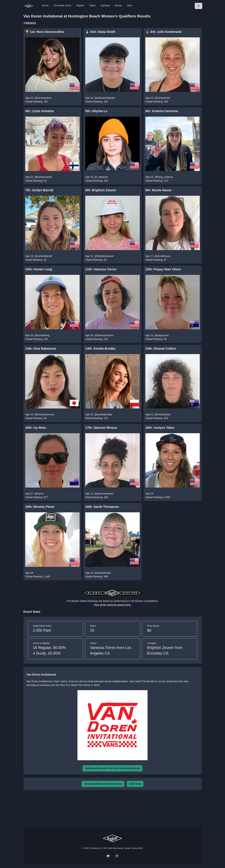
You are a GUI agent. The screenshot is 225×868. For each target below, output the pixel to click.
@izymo (39, 494)
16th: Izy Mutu (36, 428)
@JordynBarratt (43, 256)
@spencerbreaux (104, 494)
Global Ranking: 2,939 (158, 497)
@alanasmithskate (105, 98)
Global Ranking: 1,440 (38, 577)
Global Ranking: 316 (157, 418)
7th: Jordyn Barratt (39, 190)
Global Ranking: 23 (36, 181)
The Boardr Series (62, 5)
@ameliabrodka (103, 414)
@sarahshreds (103, 573)
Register (80, 5)
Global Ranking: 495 (97, 577)
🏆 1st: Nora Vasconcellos (45, 32)
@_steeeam (101, 177)
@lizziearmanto (43, 177)
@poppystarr (162, 335)
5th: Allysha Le (96, 111)
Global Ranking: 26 (156, 339)
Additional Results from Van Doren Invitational (113, 768)
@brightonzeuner (104, 256)
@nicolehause (163, 256)
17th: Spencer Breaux (101, 428)
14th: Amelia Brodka (100, 349)
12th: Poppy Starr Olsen (163, 269)
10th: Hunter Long (39, 269)
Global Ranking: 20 (36, 260)
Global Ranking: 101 (37, 102)
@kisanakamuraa (44, 414)
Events (45, 5)
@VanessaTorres (104, 335)
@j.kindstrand (162, 98)
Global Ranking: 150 (97, 102)
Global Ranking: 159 (157, 102)
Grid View (135, 784)
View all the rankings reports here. (113, 605)
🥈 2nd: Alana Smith (100, 32)
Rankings (105, 5)
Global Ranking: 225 (37, 339)
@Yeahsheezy (163, 414)
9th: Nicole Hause (158, 190)
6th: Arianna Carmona (162, 111)
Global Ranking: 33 (96, 260)
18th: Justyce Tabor (160, 428)
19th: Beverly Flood (40, 507)
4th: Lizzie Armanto (40, 111)
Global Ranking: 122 (157, 181)
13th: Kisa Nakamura (41, 349)
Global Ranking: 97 (156, 260)
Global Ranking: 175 (97, 418)
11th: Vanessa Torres (101, 269)
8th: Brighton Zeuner (101, 190)
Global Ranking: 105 (97, 181)
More (129, 5)
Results (118, 5)
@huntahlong (42, 335)
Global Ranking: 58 (36, 418)
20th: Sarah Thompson (102, 507)
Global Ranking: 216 (97, 339)
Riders (93, 5)
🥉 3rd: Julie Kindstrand (163, 32)
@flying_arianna (164, 177)
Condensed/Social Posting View (103, 784)
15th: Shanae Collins (161, 349)
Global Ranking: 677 (37, 497)
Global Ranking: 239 (97, 497)
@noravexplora (43, 98)
